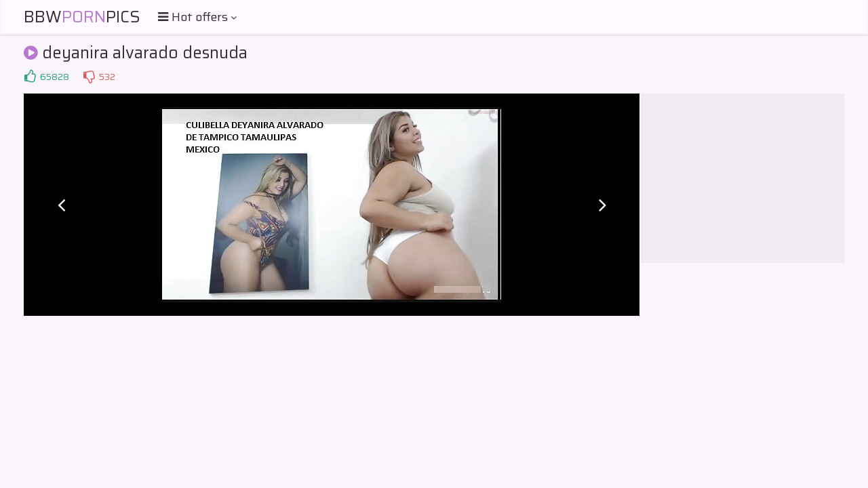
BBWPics (82, 17)
